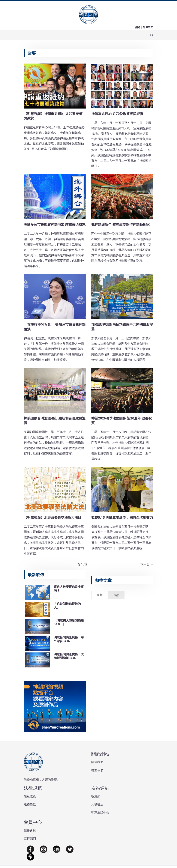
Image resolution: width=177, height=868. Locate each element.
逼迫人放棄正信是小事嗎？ (69, 588)
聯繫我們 (97, 770)
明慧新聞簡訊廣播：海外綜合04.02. (69, 639)
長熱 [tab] (116, 595)
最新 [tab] (100, 595)
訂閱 (137, 27)
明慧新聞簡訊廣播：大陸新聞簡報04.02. (69, 656)
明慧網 (96, 796)
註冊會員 (30, 830)
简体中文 (148, 27)
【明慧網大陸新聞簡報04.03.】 (69, 622)
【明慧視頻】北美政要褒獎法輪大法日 (52, 517)
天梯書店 (97, 804)
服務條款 (30, 804)
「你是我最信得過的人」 (67, 605)
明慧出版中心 (100, 813)
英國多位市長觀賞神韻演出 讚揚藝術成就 (55, 224)
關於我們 (97, 762)
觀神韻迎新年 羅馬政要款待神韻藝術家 (120, 224)
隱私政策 (30, 796)
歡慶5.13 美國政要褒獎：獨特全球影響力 (122, 517)
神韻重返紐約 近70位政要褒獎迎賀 (117, 114)
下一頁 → (147, 564)
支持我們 (30, 838)
